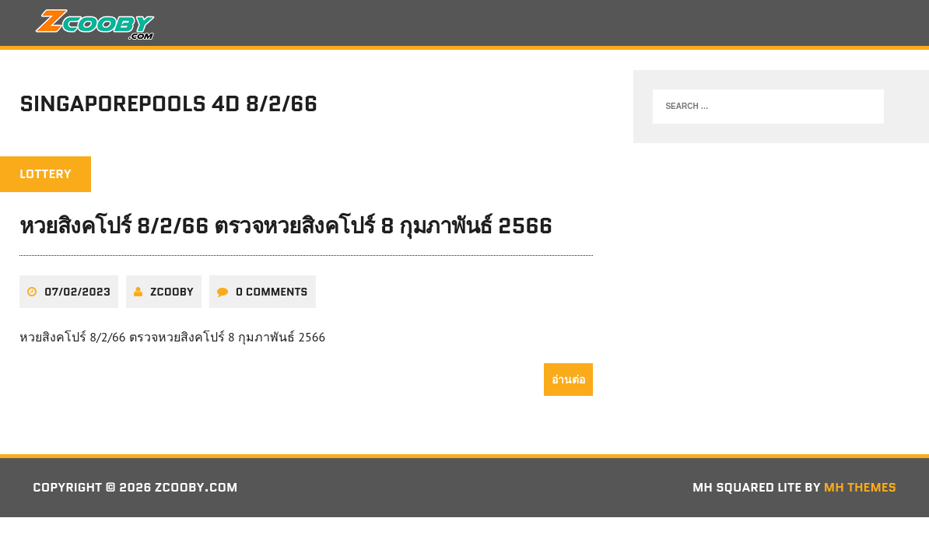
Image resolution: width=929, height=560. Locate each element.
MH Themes (860, 487)
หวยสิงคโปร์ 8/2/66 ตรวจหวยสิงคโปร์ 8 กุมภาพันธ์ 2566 (286, 226)
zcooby (172, 292)
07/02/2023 (77, 292)
